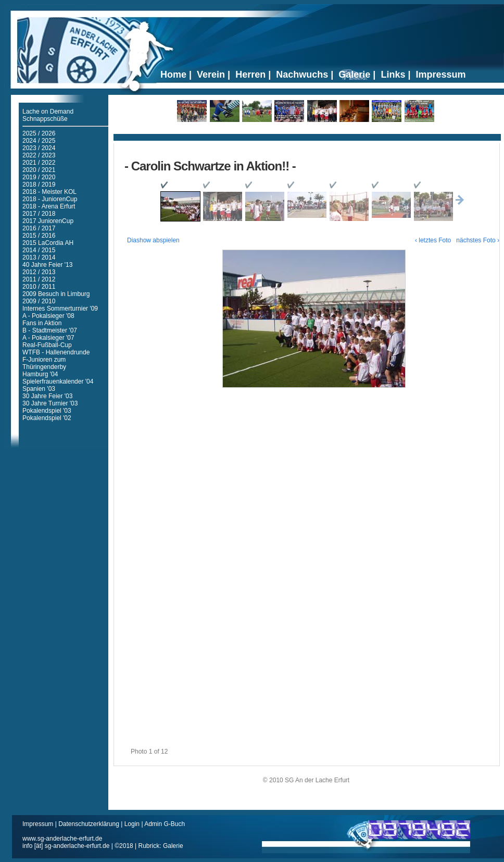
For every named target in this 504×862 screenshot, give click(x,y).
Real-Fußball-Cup (47, 345)
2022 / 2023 (39, 155)
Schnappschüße (45, 119)
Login (132, 824)
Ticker (307, 133)
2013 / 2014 (39, 257)
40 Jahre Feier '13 (47, 265)
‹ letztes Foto (433, 240)
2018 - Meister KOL (49, 192)
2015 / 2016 (39, 236)
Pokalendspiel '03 (47, 411)
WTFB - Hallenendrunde (56, 352)
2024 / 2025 (39, 141)
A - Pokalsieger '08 (48, 316)
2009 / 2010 (39, 301)
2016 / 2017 (39, 228)
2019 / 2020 (39, 177)
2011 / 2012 (39, 279)
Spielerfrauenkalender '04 (58, 381)
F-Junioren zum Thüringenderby (44, 363)
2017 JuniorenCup (48, 221)
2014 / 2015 (39, 250)
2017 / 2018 (39, 214)
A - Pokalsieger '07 (48, 338)
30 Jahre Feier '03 (47, 396)
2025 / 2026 (39, 133)
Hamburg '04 (40, 374)
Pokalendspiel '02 (47, 418)
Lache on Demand (48, 112)
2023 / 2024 (39, 148)
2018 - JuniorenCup (50, 199)
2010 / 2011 (39, 287)
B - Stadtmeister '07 (50, 330)
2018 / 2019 (39, 184)
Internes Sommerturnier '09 (60, 309)
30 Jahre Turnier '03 (50, 403)
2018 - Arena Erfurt (49, 206)
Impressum (39, 824)
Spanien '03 (39, 389)
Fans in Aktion (42, 323)
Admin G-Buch (165, 824)
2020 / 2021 (39, 170)
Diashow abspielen (153, 240)
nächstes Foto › (478, 240)
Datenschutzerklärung (90, 824)
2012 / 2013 (39, 272)
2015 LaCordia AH (48, 243)
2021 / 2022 (39, 163)
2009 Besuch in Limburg (56, 294)
